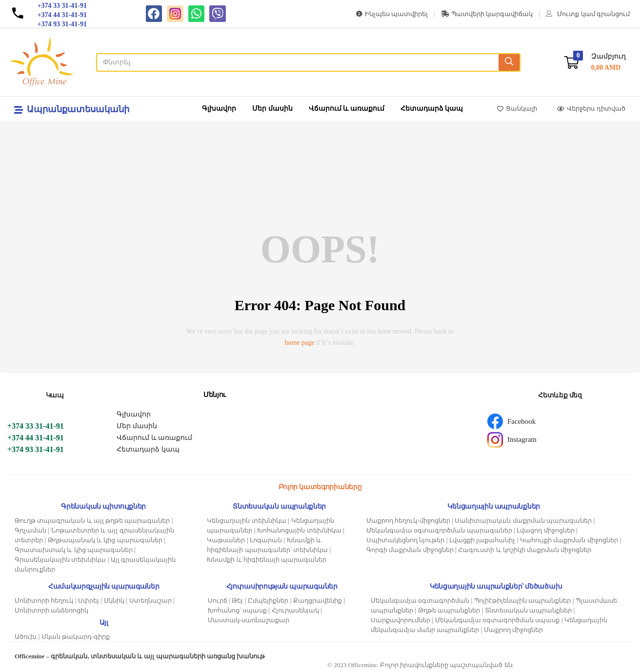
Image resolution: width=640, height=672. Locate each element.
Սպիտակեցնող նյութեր (405, 540)
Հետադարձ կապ (432, 109)
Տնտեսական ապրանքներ (528, 610)
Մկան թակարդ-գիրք (76, 637)
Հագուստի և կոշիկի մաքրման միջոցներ (525, 550)
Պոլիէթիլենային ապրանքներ (522, 601)
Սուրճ (218, 601)
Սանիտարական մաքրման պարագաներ (523, 521)
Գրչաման (30, 530)
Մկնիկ (114, 601)
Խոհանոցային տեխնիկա (299, 530)
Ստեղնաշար (150, 601)
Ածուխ (26, 637)
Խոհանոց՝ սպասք (237, 610)
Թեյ (237, 601)
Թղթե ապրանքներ (449, 610)
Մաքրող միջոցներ (513, 630)
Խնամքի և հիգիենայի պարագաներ (267, 560)
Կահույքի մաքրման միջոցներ (569, 540)
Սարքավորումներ (400, 620)
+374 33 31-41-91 (36, 426)
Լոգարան (266, 540)
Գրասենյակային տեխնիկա (60, 560)
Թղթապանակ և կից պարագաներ (105, 540)
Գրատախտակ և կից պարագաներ (74, 550)
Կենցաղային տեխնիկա (246, 521)
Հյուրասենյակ (295, 610)
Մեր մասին (272, 109)
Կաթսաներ (226, 540)
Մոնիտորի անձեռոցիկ (51, 610)
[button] (595, 62)
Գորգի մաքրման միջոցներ (410, 550)
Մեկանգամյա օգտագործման (420, 601)
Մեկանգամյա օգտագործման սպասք (498, 620)
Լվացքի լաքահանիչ (482, 540)
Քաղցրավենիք (318, 601)
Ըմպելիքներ (268, 601)
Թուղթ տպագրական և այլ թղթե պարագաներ (92, 521)
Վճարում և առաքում (347, 109)
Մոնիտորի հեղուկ (44, 601)
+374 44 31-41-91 (36, 438)
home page (299, 343)
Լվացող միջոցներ (545, 530)
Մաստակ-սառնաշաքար (249, 620)
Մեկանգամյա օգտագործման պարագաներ (439, 530)
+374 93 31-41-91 (36, 449)
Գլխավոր (219, 109)
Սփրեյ (89, 601)
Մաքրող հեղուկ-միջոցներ (408, 521)
